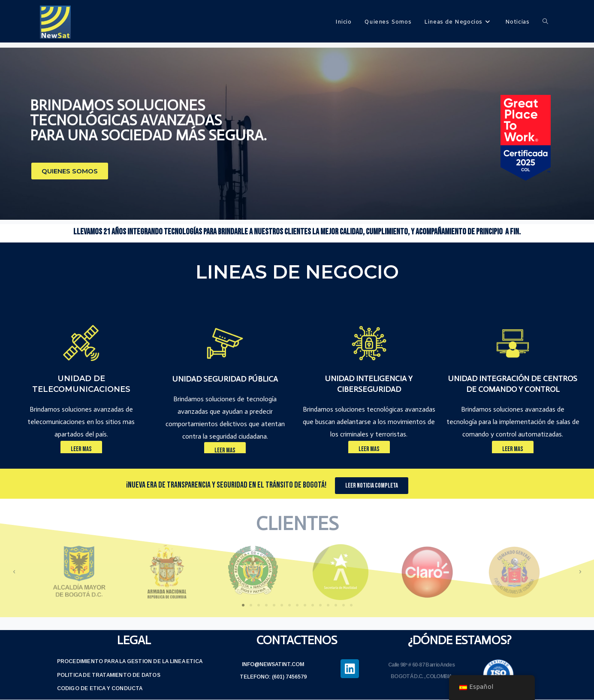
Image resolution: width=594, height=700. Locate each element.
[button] (70, 171)
